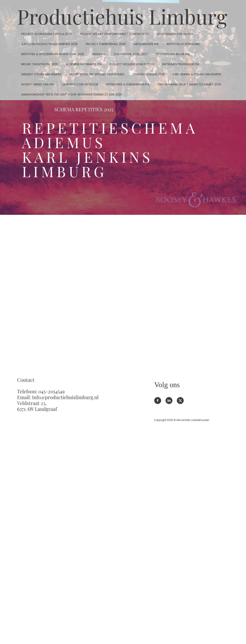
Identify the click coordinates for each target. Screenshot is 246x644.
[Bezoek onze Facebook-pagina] (158, 401)
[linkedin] (169, 401)
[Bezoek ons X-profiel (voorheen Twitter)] (180, 401)
